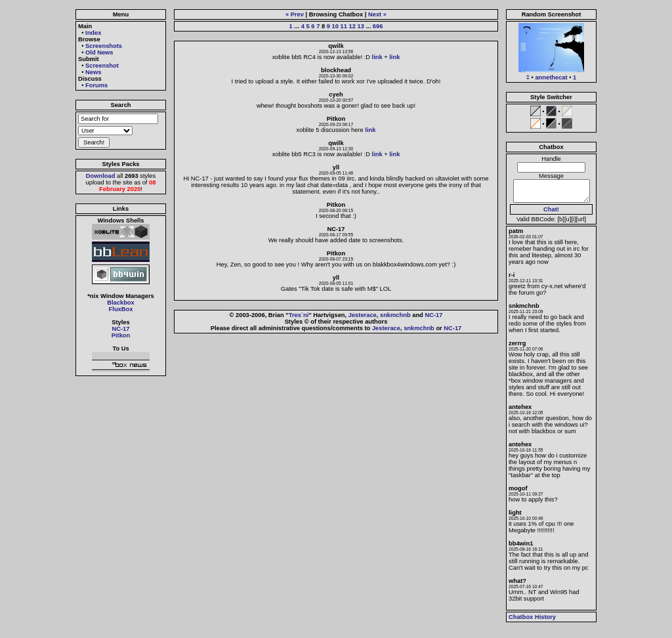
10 (335, 26)
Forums (96, 85)
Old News (99, 53)
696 (378, 26)
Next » (377, 14)
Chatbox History (532, 617)
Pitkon (121, 335)
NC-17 (121, 329)
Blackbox (120, 303)
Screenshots (104, 46)
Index (93, 33)
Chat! (551, 209)
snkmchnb (395, 315)
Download (101, 176)
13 (360, 26)
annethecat (551, 77)
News (93, 72)
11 (344, 26)
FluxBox (121, 309)
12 (352, 26)
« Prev (295, 14)
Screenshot (102, 66)
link (377, 57)
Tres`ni (299, 315)
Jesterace (363, 315)
